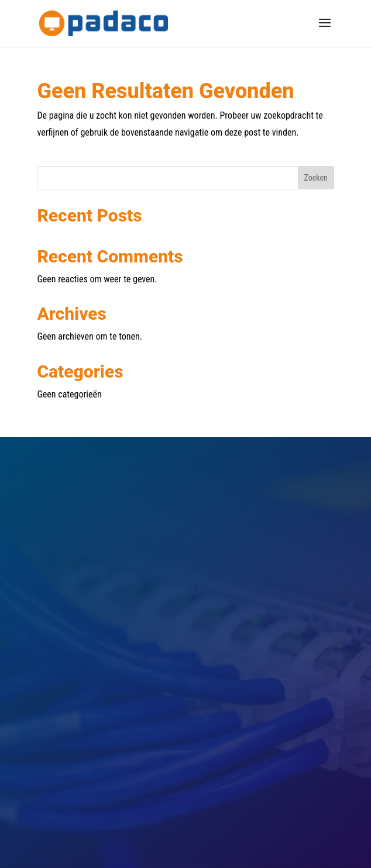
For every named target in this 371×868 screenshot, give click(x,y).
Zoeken (316, 178)
